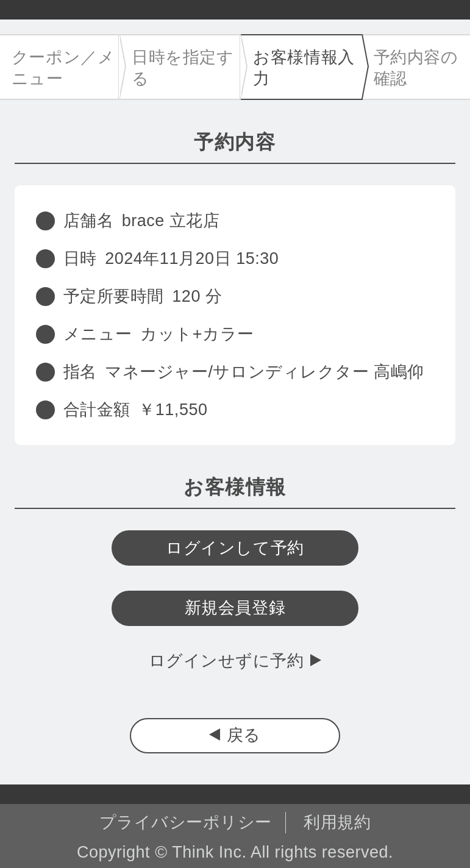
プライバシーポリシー (186, 822)
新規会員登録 (235, 608)
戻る (244, 735)
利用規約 (337, 822)
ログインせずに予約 (226, 661)
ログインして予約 (235, 548)
